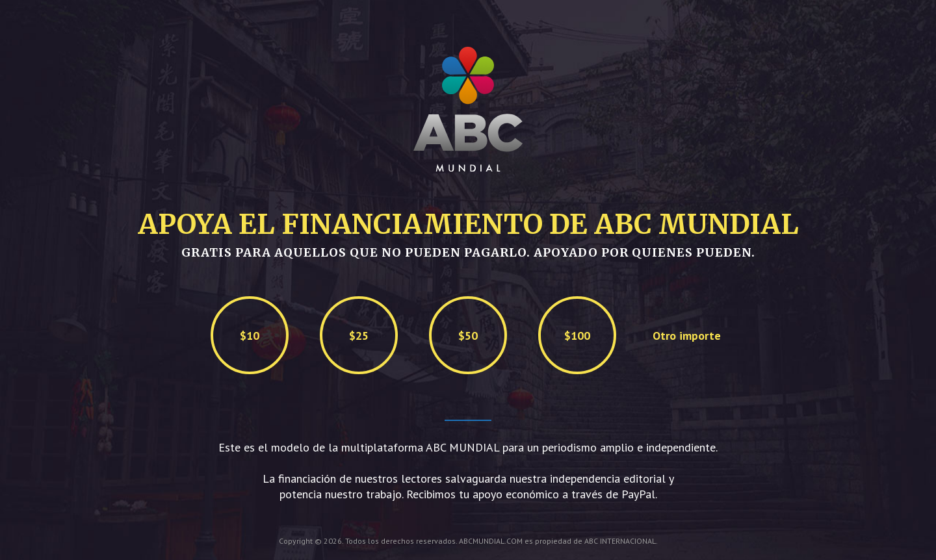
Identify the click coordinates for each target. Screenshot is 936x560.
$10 (250, 336)
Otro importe (687, 336)
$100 (577, 336)
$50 (468, 336)
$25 (359, 336)
